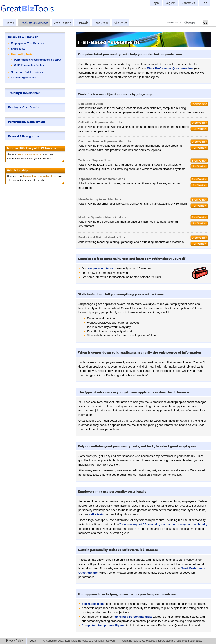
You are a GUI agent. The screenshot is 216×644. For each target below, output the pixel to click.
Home (10, 23)
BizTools (82, 23)
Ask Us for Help (18, 170)
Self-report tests (93, 604)
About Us (120, 23)
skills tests (96, 514)
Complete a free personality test (103, 625)
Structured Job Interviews (27, 72)
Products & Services (34, 23)
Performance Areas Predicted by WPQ (37, 60)
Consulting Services (24, 78)
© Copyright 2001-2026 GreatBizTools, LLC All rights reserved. (79, 641)
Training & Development (25, 93)
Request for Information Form (40, 176)
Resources (101, 23)
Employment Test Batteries (28, 43)
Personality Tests (22, 54)
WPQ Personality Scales (29, 65)
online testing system (29, 154)
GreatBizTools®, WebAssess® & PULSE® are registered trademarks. (162, 641)
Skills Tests (18, 49)
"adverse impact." (132, 524)
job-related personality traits (133, 617)
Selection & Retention (23, 37)
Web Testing (62, 23)
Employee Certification (24, 107)
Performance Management (27, 122)
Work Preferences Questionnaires (170, 68)
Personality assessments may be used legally (176, 524)
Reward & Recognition (24, 136)
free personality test (101, 268)
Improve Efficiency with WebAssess (31, 148)
